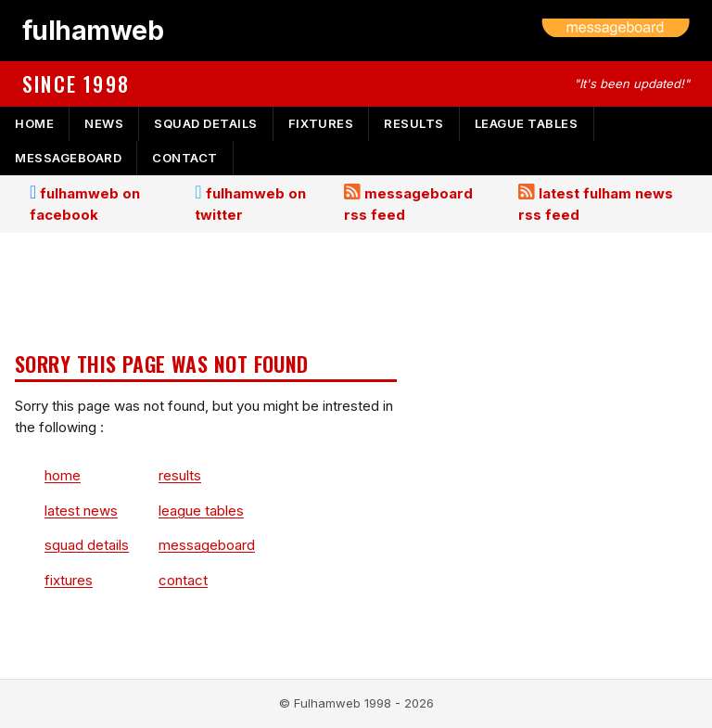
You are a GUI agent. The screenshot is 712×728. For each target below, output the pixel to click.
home (34, 123)
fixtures (321, 123)
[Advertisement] (206, 294)
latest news (81, 511)
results (414, 123)
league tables (527, 123)
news (104, 123)
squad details (206, 123)
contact (185, 158)
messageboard (68, 158)
